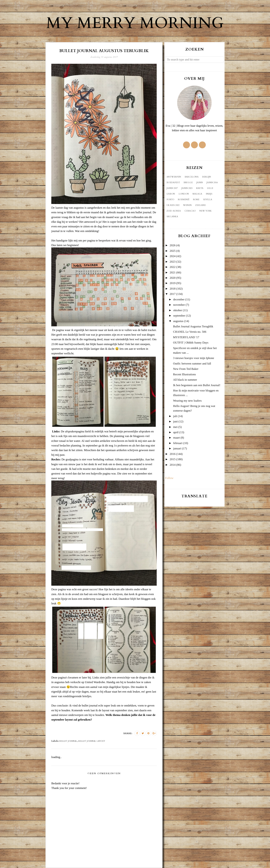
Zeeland (201, 205)
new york (206, 211)
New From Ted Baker (186, 369)
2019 (173, 283)
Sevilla (208, 200)
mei (175, 427)
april (176, 432)
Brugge (188, 183)
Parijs (209, 194)
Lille (210, 188)
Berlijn (207, 177)
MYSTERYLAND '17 (186, 337)
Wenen (187, 205)
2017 (173, 294)
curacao (190, 211)
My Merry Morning (135, 23)
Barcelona (192, 177)
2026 (173, 245)
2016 (173, 454)
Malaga (197, 194)
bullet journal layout (92, 741)
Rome (196, 200)
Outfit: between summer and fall (192, 364)
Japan (200, 183)
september (179, 316)
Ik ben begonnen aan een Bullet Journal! (197, 385)
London (184, 194)
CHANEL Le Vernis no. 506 (190, 332)
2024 (173, 256)
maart (177, 438)
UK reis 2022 (173, 205)
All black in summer (185, 380)
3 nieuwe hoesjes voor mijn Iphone (194, 358)
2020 (173, 278)
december (179, 299)
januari (177, 448)
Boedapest (173, 183)
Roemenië (184, 200)
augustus (178, 321)
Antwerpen (174, 177)
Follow (169, 478)
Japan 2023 (187, 188)
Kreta (200, 188)
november (179, 305)
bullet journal (68, 741)
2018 (173, 289)
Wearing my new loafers (187, 401)
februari (178, 443)
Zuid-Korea (174, 211)
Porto (170, 200)
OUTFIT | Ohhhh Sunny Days (191, 343)
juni (175, 421)
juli (175, 416)
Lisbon (171, 194)
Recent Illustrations (185, 374)
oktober (178, 310)
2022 (173, 267)
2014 (173, 465)
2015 (173, 459)
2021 (173, 272)
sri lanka (172, 217)
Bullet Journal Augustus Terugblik (193, 326)
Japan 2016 (212, 183)
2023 (173, 262)
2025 (173, 251)
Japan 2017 (172, 188)
